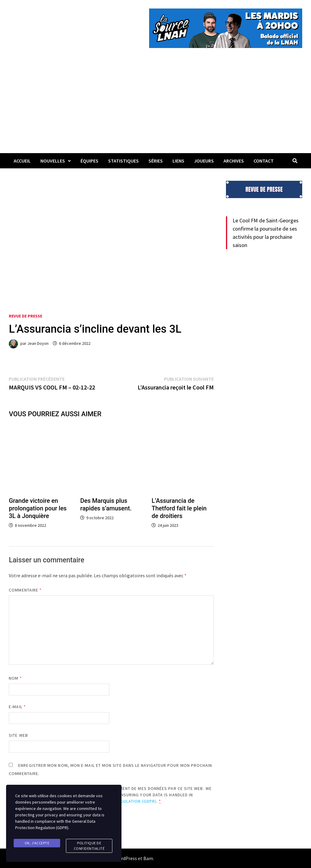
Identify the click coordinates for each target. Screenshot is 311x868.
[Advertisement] (155, 108)
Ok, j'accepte (37, 843)
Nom (15, 678)
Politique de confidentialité (89, 846)
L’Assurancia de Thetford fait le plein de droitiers (179, 508)
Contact (264, 161)
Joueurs (204, 161)
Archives (234, 161)
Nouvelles (53, 161)
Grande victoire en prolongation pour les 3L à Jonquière (38, 508)
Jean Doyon (38, 343)
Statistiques (123, 161)
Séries (156, 161)
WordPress (126, 858)
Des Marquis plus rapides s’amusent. (106, 504)
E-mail (17, 707)
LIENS (178, 161)
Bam (148, 858)
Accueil (22, 161)
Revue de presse (26, 316)
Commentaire (25, 590)
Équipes (89, 161)
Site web (18, 735)
